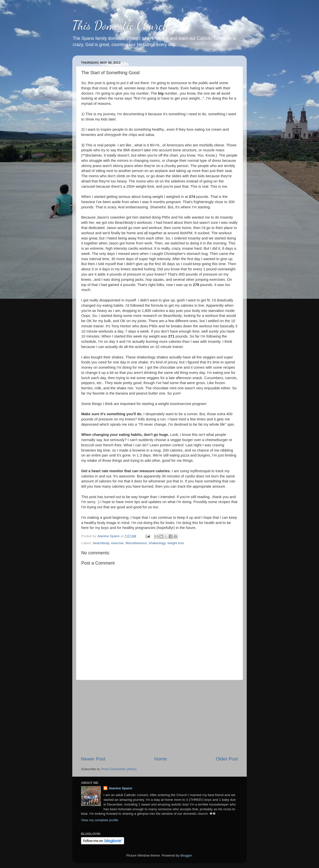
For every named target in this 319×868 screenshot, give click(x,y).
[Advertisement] (159, 718)
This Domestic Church (121, 25)
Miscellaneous (136, 543)
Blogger (186, 855)
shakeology (157, 543)
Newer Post (93, 759)
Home (160, 759)
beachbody (101, 543)
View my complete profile (100, 820)
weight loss (176, 543)
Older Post (227, 759)
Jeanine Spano (120, 788)
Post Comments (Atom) (119, 769)
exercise (117, 543)
